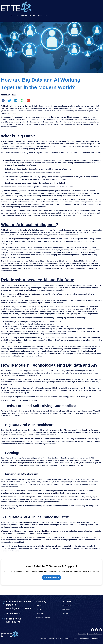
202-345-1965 (13, 613)
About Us (14, 15)
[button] (3, 101)
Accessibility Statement (95, 634)
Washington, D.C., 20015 (19, 608)
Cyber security (66, 609)
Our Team (39, 610)
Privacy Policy (82, 634)
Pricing (33, 15)
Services (24, 15)
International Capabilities (43, 618)
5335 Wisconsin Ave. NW (19, 601)
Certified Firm (40, 614)
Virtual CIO (65, 613)
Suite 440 (11, 605)
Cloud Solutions (66, 605)
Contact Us (43, 15)
